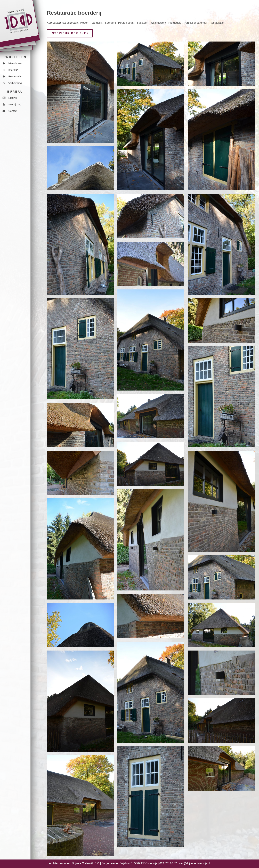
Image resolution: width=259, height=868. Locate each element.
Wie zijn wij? (13, 104)
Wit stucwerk (158, 23)
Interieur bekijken (70, 33)
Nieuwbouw (12, 63)
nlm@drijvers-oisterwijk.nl (195, 863)
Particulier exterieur (196, 23)
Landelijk (97, 23)
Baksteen (143, 23)
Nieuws (10, 98)
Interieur (10, 70)
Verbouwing (12, 83)
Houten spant (126, 23)
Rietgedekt (175, 23)
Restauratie (12, 76)
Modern (85, 23)
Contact (10, 111)
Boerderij (110, 23)
